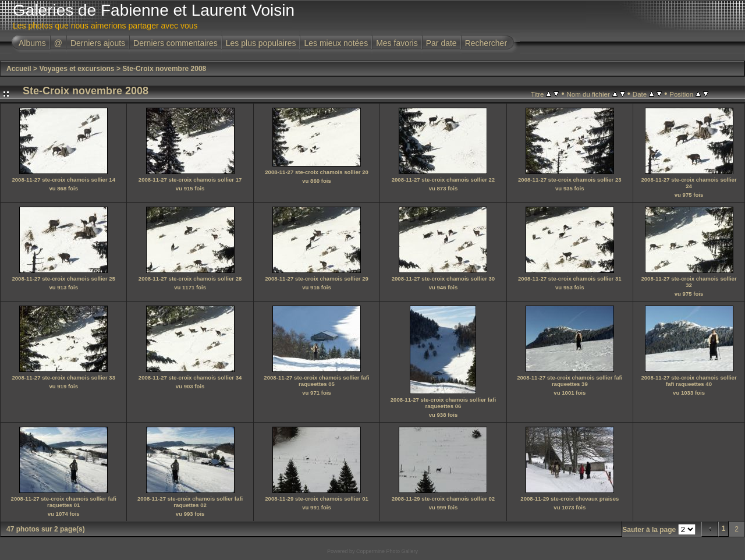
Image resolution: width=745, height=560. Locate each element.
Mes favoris (397, 43)
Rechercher (486, 43)
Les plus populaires (261, 43)
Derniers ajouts (98, 43)
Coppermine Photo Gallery (387, 551)
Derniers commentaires (175, 43)
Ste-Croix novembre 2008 (164, 69)
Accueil (19, 69)
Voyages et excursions (77, 69)
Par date (441, 43)
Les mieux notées (336, 43)
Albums (32, 43)
